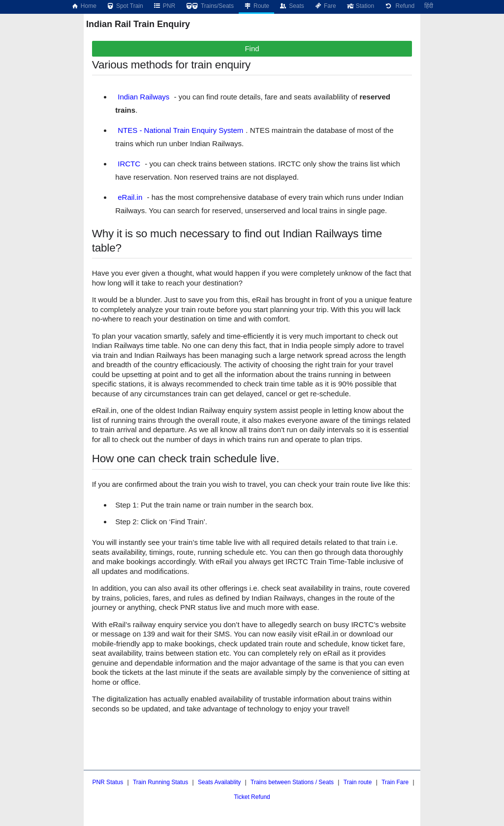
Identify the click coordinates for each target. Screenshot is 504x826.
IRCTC (129, 164)
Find (252, 48)
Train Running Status (160, 782)
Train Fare (395, 782)
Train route (358, 782)
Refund (399, 6)
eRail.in (130, 197)
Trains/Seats (209, 6)
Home (84, 6)
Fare (325, 6)
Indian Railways (143, 97)
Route (256, 6)
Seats (292, 6)
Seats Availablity (219, 782)
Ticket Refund (252, 797)
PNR (164, 6)
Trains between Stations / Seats (292, 782)
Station (360, 6)
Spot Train (125, 6)
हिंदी (429, 6)
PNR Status (108, 782)
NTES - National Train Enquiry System (180, 130)
